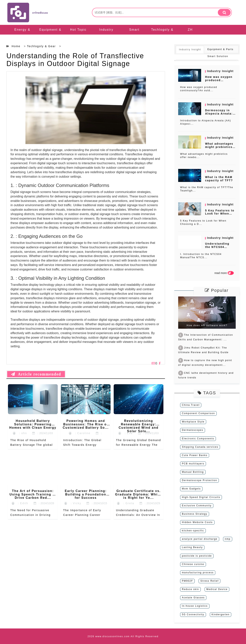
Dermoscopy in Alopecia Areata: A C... (219, 114)
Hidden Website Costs (197, 522)
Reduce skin (190, 589)
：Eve (126, 433)
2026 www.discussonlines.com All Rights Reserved (123, 636)
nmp (228, 539)
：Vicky (73, 503)
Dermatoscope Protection (199, 480)
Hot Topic (78, 30)
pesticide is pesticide (197, 556)
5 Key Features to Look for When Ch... (220, 214)
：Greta (126, 503)
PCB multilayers (193, 464)
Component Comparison (198, 413)
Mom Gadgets (191, 489)
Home (16, 46)
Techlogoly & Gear (162, 34)
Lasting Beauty (192, 547)
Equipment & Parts (50, 34)
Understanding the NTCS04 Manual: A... (217, 247)
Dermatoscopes (193, 430)
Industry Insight (106, 34)
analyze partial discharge (200, 539)
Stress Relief (209, 581)
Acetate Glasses (193, 598)
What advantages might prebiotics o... (219, 147)
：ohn (20, 433)
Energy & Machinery (22, 34)
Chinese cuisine (193, 564)
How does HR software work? (207, 325)
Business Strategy (195, 514)
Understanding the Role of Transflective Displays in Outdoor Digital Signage (75, 60)
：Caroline (80, 433)
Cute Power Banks (195, 455)
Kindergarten (221, 614)
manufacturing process (198, 573)
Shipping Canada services (200, 447)
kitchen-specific (193, 531)
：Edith (20, 503)
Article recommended (36, 374)
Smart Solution (134, 34)
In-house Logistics (195, 606)
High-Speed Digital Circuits (201, 497)
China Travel (191, 405)
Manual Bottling (193, 472)
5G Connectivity (193, 614)
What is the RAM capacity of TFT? (219, 179)
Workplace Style (193, 422)
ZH (190, 30)
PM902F (187, 581)
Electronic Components (198, 439)
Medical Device (217, 589)
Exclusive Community (197, 506)
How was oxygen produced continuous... (219, 80)
